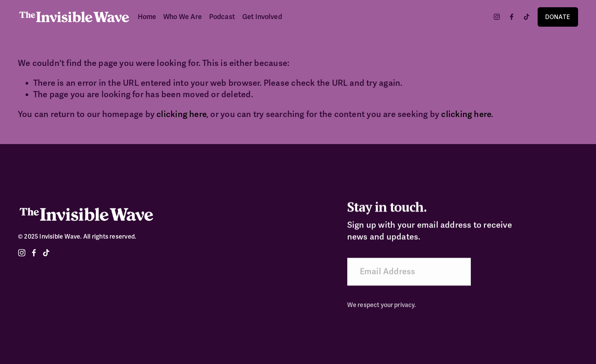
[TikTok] (527, 17)
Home (147, 17)
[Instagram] (497, 17)
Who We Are (183, 17)
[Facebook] (512, 17)
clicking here (181, 114)
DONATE (558, 17)
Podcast (222, 17)
